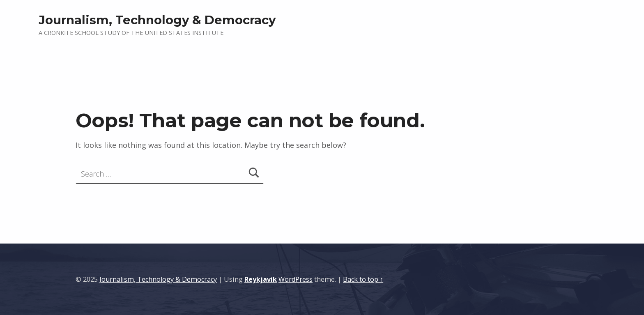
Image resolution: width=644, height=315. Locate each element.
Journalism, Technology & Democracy (157, 20)
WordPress (296, 279)
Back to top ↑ (363, 279)
